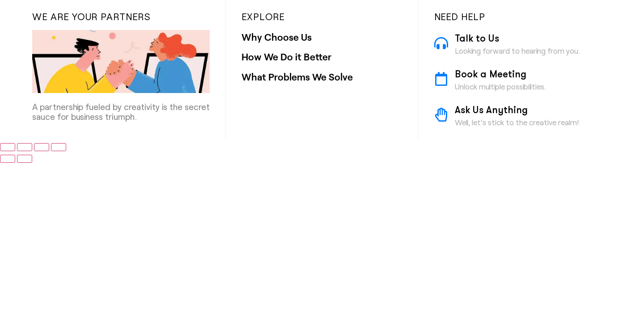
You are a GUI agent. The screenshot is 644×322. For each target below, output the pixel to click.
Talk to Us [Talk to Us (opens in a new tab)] (477, 39)
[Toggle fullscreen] (25, 147)
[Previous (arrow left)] (8, 159)
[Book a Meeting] (441, 79)
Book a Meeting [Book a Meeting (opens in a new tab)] (491, 75)
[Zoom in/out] (8, 147)
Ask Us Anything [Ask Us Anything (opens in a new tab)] (491, 111)
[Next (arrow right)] (25, 159)
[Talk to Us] (441, 43)
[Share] (42, 147)
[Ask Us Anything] (441, 115)
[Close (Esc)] (59, 147)
